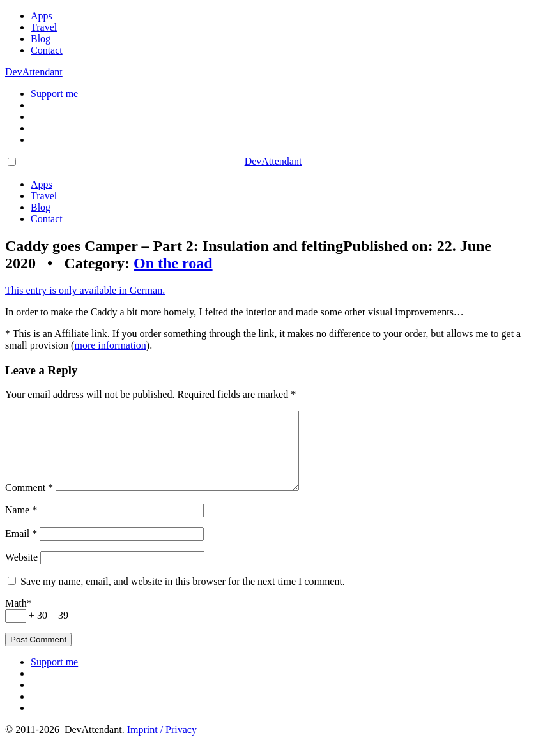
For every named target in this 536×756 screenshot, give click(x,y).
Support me (54, 94)
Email (21, 549)
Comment (29, 503)
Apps (42, 16)
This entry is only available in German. (85, 290)
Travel (44, 27)
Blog (41, 39)
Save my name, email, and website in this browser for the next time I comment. (183, 597)
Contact (47, 50)
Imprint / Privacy (162, 745)
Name (21, 525)
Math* (19, 618)
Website (21, 572)
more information (110, 345)
